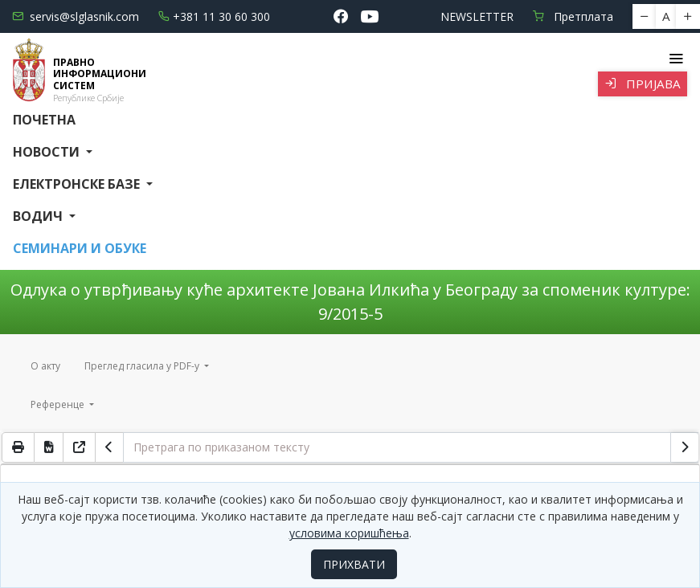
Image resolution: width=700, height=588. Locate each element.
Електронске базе (78, 184)
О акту (45, 366)
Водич (39, 216)
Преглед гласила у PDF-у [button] (143, 366)
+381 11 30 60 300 (214, 16)
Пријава (643, 84)
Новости (48, 152)
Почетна (44, 120)
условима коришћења (349, 533)
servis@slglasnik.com (76, 16)
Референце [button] (59, 404)
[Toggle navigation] (675, 59)
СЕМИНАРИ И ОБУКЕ (80, 248)
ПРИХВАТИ (354, 564)
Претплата (573, 16)
